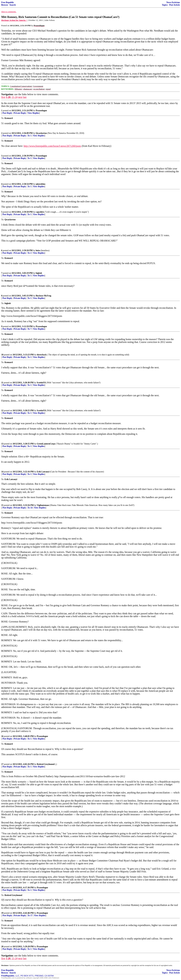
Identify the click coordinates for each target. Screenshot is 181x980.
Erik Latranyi (43, 472)
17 (2, 764)
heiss (38, 250)
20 (2, 947)
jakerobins (41, 184)
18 (2, 888)
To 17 (30, 915)
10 (2, 355)
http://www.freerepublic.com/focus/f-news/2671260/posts (52, 146)
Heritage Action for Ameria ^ (14, 20)
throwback (42, 355)
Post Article (174, 5)
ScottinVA (41, 383)
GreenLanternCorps (46, 444)
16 (2, 736)
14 (2, 472)
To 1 (29, 136)
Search (13, 5)
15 (2, 505)
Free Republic (8, 2)
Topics (165, 5)
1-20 (8, 97)
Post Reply (7, 113)
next (20, 97)
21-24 (15, 97)
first (3, 97)
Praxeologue (41, 111)
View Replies (33, 113)
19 (2, 913)
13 (2, 444)
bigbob (39, 273)
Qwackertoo (41, 133)
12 (2, 411)
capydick (40, 212)
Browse (5, 5)
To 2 (29, 253)
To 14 (30, 508)
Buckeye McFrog (43, 296)
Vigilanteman (43, 505)
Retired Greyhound (46, 764)
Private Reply (20, 113)
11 (2, 383)
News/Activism (173, 2)
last (25, 97)
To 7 (29, 329)
